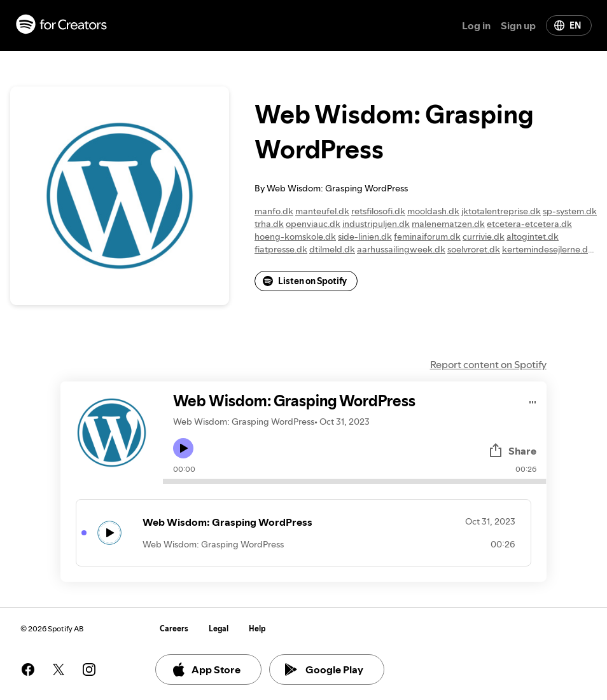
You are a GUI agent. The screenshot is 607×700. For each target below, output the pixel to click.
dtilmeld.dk (332, 249)
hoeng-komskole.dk (295, 237)
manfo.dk (274, 211)
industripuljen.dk (376, 224)
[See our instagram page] (89, 669)
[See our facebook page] (28, 669)
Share (512, 451)
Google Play (324, 669)
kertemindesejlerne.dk (548, 249)
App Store (206, 669)
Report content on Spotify (488, 364)
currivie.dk (484, 237)
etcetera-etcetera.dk (529, 224)
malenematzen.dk (448, 224)
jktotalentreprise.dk (501, 211)
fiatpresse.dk (281, 249)
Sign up (518, 25)
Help (257, 628)
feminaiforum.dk (427, 237)
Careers (174, 628)
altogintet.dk (533, 237)
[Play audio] (533, 400)
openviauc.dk (313, 224)
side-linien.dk (365, 237)
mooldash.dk (433, 211)
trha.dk (269, 224)
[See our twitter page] (59, 669)
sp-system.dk (570, 211)
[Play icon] (183, 448)
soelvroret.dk (474, 249)
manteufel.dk (322, 211)
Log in (476, 25)
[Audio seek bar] (354, 481)
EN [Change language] (568, 25)
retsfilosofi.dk (378, 211)
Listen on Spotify (305, 281)
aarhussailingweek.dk (401, 249)
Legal (219, 628)
